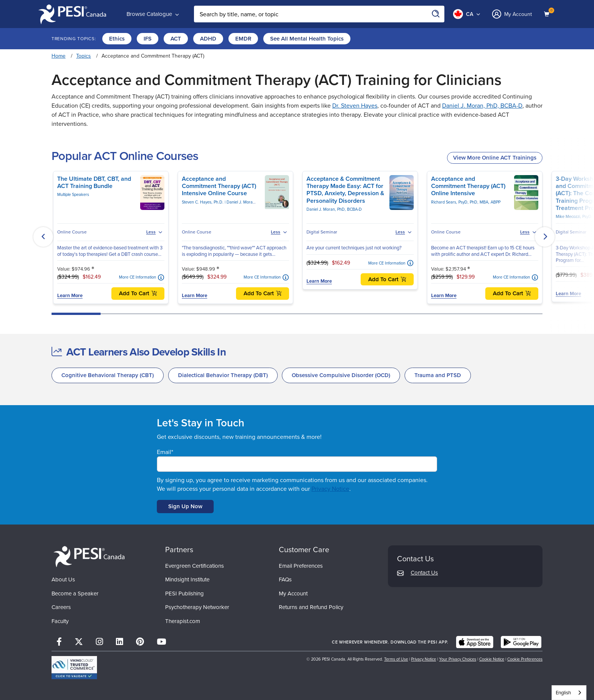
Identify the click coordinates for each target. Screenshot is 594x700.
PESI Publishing (184, 594)
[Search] (436, 14)
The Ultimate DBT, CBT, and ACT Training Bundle (94, 182)
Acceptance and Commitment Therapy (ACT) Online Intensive (468, 186)
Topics (84, 56)
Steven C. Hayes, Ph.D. (203, 202)
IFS (148, 39)
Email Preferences (301, 566)
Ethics (117, 39)
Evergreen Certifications (195, 566)
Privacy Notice (330, 489)
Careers (61, 607)
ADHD (208, 39)
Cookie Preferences (525, 659)
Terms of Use (396, 659)
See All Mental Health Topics (307, 39)
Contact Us (424, 573)
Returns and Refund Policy (311, 607)
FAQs (285, 579)
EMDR (243, 39)
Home (59, 56)
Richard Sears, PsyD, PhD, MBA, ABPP (466, 202)
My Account (293, 594)
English (563, 693)
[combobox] (569, 693)
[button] (43, 237)
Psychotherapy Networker (197, 607)
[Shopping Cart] (548, 14)
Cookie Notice (492, 659)
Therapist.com (183, 621)
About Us (63, 579)
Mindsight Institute (187, 579)
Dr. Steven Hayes (355, 106)
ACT (176, 39)
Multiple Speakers (73, 194)
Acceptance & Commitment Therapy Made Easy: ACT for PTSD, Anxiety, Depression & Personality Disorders (345, 190)
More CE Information (138, 277)
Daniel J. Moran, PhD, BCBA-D (482, 106)
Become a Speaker (75, 594)
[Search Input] (319, 14)
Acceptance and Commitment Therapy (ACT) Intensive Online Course (219, 186)
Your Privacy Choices (458, 659)
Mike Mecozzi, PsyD (574, 216)
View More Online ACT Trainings (495, 158)
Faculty (60, 621)
